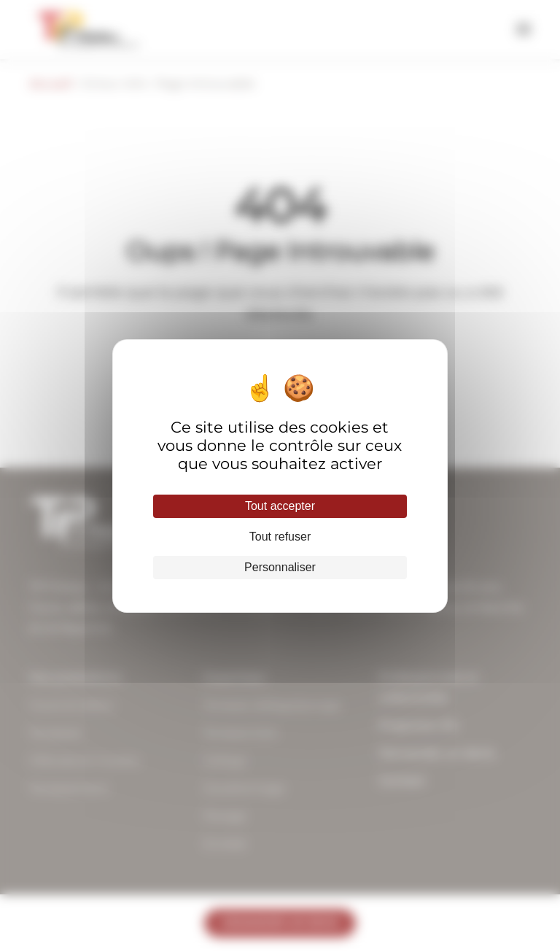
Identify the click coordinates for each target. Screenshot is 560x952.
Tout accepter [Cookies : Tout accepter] (280, 506)
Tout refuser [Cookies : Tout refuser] (280, 537)
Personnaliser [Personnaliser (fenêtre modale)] (280, 567)
